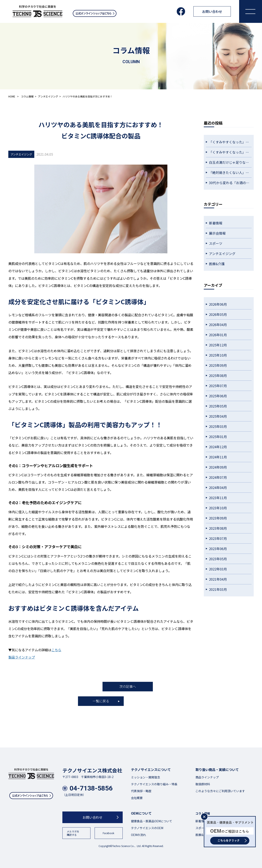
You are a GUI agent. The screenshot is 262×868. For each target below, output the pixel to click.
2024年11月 (218, 457)
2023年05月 (218, 559)
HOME (12, 96)
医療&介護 (217, 264)
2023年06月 (218, 549)
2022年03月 (218, 569)
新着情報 (216, 223)
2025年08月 (218, 376)
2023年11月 (218, 498)
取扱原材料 (203, 784)
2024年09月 (218, 467)
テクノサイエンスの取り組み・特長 (154, 784)
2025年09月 (218, 365)
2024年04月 (218, 488)
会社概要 (137, 798)
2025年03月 (218, 426)
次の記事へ (128, 686)
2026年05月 (218, 314)
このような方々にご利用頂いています (220, 791)
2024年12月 (218, 447)
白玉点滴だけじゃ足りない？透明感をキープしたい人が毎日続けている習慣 (230, 162)
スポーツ (216, 243)
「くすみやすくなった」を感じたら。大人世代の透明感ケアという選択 (230, 142)
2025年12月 (218, 345)
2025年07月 (218, 386)
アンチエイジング (48, 96)
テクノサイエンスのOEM (147, 828)
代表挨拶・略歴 (141, 791)
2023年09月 (218, 518)
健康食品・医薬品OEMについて (152, 821)
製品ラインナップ (22, 657)
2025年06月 (218, 396)
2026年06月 (218, 304)
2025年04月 (218, 416)
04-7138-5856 (91, 788)
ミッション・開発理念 (146, 777)
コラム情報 (27, 96)
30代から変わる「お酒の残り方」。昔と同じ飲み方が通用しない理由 (230, 183)
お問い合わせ (93, 817)
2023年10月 (218, 508)
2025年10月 (218, 355)
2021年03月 (218, 589)
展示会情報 (217, 233)
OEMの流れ (138, 835)
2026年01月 (218, 335)
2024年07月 (218, 477)
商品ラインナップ (207, 777)
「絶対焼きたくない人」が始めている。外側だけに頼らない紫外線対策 (230, 172)
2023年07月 (218, 538)
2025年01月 (218, 437)
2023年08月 (218, 528)
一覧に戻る (101, 701)
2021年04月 (218, 579)
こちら (56, 650)
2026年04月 (218, 325)
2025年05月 (218, 406)
